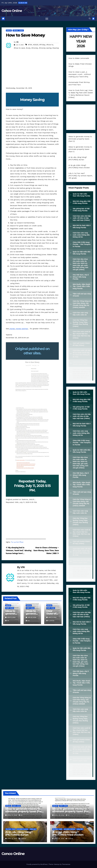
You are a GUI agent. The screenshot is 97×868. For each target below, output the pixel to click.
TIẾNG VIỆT (33, 829)
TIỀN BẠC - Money (18, 30)
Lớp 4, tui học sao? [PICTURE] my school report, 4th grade (80, 176)
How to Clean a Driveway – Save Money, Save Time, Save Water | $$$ (46, 550)
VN (17, 42)
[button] (90, 19)
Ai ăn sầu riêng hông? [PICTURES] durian (19, 833)
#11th (30, 45)
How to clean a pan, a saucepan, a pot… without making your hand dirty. (80, 74)
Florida (50, 621)
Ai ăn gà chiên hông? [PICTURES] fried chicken (68, 833)
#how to (50, 45)
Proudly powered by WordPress (37, 864)
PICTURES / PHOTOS (22, 829)
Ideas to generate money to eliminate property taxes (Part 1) (80, 149)
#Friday (42, 45)
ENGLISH (9, 30)
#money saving (45, 48)
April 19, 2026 (13, 839)
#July (28, 48)
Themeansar (66, 864)
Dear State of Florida (51, 614)
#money (35, 48)
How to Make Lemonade (79, 58)
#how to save (19, 48)
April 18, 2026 (59, 839)
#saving (55, 48)
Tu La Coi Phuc (17, 542)
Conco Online (12, 11)
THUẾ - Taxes (10, 608)
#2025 (36, 45)
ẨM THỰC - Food (10, 829)
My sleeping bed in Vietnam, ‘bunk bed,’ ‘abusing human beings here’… (19, 550)
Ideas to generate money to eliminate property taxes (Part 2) (80, 139)
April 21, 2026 (13, 815)
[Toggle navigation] (47, 19)
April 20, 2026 (60, 815)
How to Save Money (25, 35)
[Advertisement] (32, 71)
